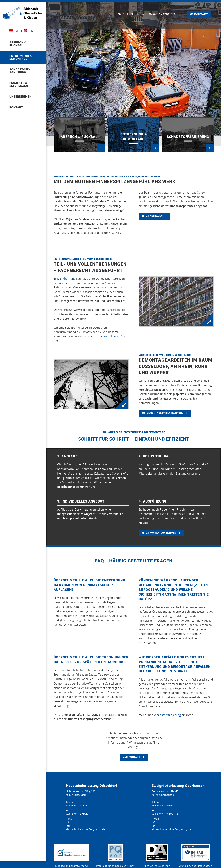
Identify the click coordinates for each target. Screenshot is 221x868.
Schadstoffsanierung (167, 715)
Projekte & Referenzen (19, 84)
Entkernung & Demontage (21, 57)
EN (29, 31)
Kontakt (17, 107)
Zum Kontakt (132, 757)
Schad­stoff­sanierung (20, 71)
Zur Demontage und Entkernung (163, 413)
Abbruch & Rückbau (18, 44)
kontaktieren (112, 336)
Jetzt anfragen (152, 216)
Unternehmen (21, 97)
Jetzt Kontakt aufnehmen (159, 533)
